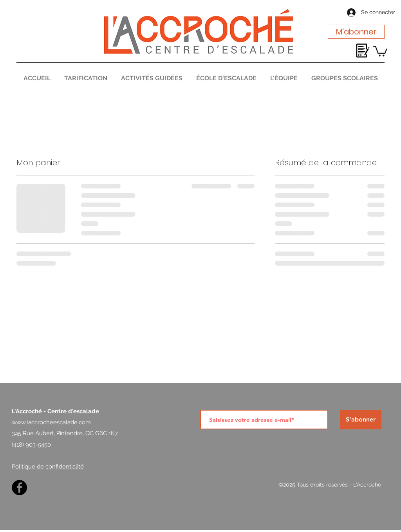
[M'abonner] (356, 32)
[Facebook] (19, 488)
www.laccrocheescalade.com (51, 422)
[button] (380, 51)
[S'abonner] (361, 420)
